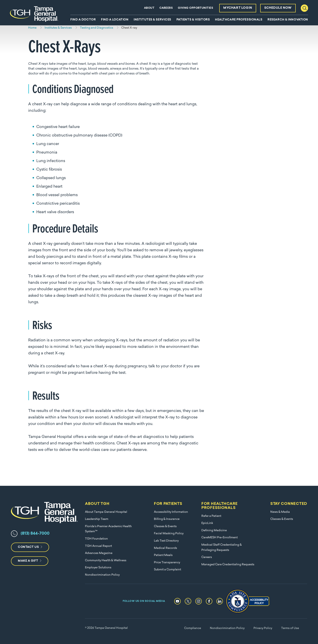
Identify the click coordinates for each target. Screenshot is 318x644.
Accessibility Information (171, 512)
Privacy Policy (263, 628)
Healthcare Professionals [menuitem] (239, 20)
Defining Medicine (214, 531)
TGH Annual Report (98, 546)
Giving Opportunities (196, 8)
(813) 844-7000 (35, 534)
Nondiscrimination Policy (102, 575)
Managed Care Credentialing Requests (228, 565)
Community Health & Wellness (106, 561)
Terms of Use (290, 628)
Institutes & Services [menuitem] (152, 20)
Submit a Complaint (168, 570)
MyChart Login (238, 8)
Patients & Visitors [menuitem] (193, 20)
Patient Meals (163, 555)
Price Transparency (167, 563)
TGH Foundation (96, 539)
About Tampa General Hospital (106, 512)
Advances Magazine (99, 553)
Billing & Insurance (167, 519)
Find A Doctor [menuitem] (83, 20)
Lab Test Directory (166, 541)
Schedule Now (278, 8)
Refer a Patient (211, 516)
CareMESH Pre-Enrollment (220, 538)
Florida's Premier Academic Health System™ (108, 529)
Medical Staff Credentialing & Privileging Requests (222, 548)
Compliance (193, 628)
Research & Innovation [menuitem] (288, 20)
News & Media (280, 512)
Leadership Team (97, 519)
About (149, 8)
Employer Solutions (98, 568)
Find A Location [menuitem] (115, 20)
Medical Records (165, 548)
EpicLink (207, 523)
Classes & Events (165, 526)
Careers (166, 8)
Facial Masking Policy (169, 534)
